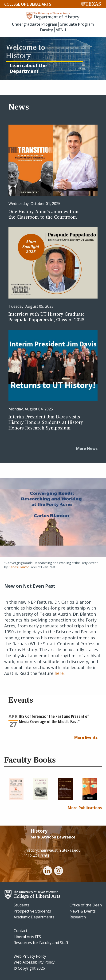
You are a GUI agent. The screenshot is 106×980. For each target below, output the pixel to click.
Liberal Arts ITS (27, 937)
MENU (61, 30)
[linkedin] (47, 871)
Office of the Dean (86, 905)
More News (87, 449)
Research (78, 917)
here (59, 673)
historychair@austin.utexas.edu (53, 850)
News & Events (83, 911)
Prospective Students (32, 911)
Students (22, 905)
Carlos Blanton (19, 567)
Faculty (47, 30)
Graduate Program (77, 24)
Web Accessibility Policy (34, 962)
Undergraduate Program (35, 24)
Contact (20, 931)
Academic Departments (34, 917)
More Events (86, 737)
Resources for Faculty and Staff (41, 943)
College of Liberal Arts (28, 4)
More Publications (85, 808)
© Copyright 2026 (29, 968)
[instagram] (59, 871)
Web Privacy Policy (30, 956)
